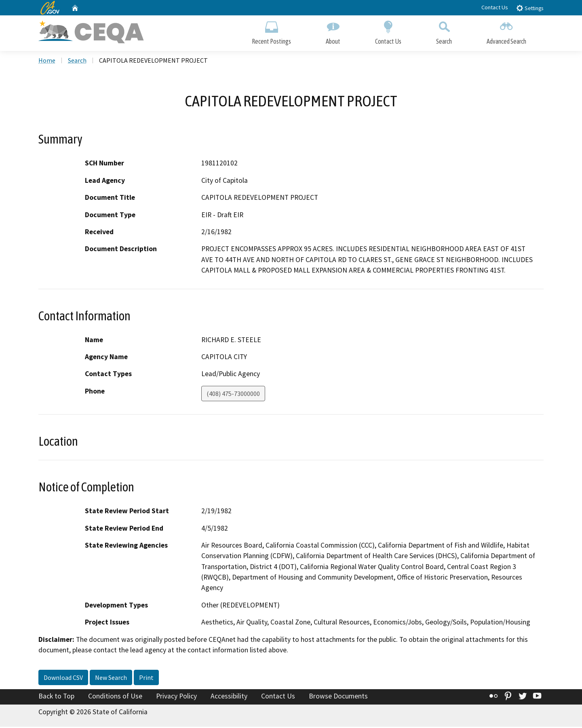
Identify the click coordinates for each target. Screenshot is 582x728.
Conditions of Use (115, 697)
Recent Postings (271, 31)
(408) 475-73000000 (233, 394)
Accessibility (229, 697)
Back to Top (56, 697)
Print (146, 678)
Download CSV (63, 678)
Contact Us (495, 7)
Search (444, 31)
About (333, 31)
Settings (530, 8)
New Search (111, 678)
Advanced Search (506, 31)
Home (47, 61)
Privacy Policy (176, 697)
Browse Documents (338, 697)
